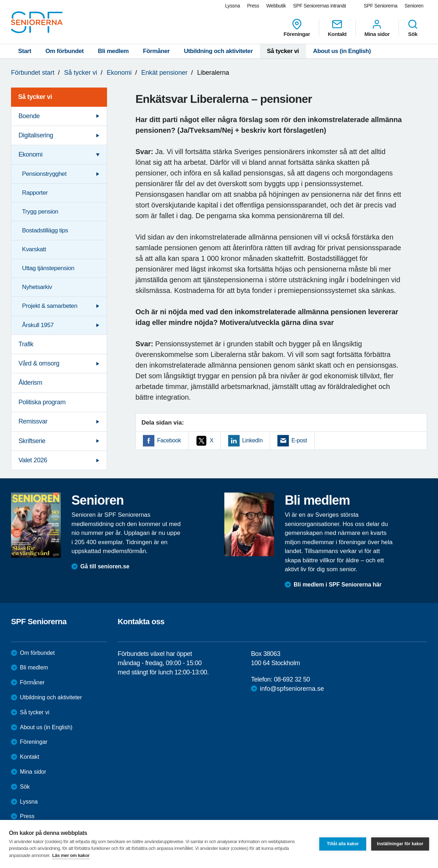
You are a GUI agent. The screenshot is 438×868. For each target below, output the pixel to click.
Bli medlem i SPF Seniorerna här (338, 585)
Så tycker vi (283, 51)
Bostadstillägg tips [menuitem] (45, 230)
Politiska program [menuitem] (42, 402)
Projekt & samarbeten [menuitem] (50, 306)
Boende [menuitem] (29, 116)
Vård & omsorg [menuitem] (39, 363)
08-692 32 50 (292, 679)
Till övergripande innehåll (0, 0)
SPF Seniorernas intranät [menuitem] (319, 6)
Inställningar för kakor (400, 844)
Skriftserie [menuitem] (32, 441)
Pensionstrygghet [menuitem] (44, 174)
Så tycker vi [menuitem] (35, 97)
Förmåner (156, 51)
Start (25, 51)
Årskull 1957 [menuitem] (38, 325)
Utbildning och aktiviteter (218, 51)
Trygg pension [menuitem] (40, 212)
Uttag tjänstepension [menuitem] (48, 268)
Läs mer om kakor (71, 855)
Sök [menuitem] (413, 28)
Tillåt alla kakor (343, 844)
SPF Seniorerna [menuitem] (381, 6)
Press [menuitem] (253, 6)
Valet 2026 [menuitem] (33, 460)
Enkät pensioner (164, 73)
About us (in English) (342, 51)
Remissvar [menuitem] (33, 421)
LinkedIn (252, 440)
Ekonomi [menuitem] (30, 154)
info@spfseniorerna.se (292, 689)
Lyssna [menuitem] (233, 6)
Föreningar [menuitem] (297, 28)
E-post (299, 440)
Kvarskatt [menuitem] (34, 249)
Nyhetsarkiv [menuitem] (37, 287)
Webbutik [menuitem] (276, 6)
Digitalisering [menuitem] (36, 135)
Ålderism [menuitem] (30, 383)
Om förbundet (65, 51)
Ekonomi (119, 73)
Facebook (169, 440)
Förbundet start (33, 73)
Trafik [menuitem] (26, 344)
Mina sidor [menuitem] (377, 28)
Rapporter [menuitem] (35, 193)
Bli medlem (113, 51)
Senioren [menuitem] (414, 6)
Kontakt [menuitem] (337, 28)
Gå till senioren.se (105, 566)
